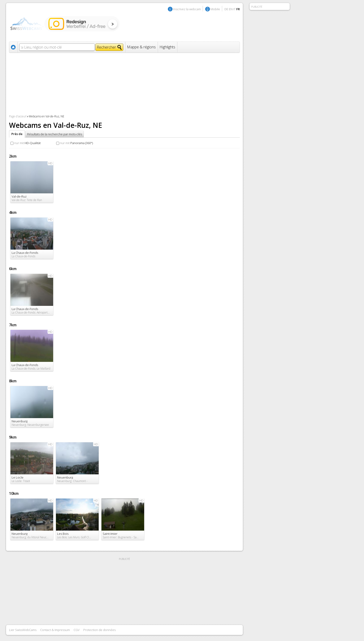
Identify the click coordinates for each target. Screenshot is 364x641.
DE (226, 9)
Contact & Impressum (55, 630)
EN (231, 9)
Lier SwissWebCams (23, 630)
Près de (17, 134)
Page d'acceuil (18, 116)
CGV (77, 630)
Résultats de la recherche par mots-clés (55, 134)
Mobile (215, 9)
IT (234, 9)
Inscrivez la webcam (187, 9)
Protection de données (99, 630)
